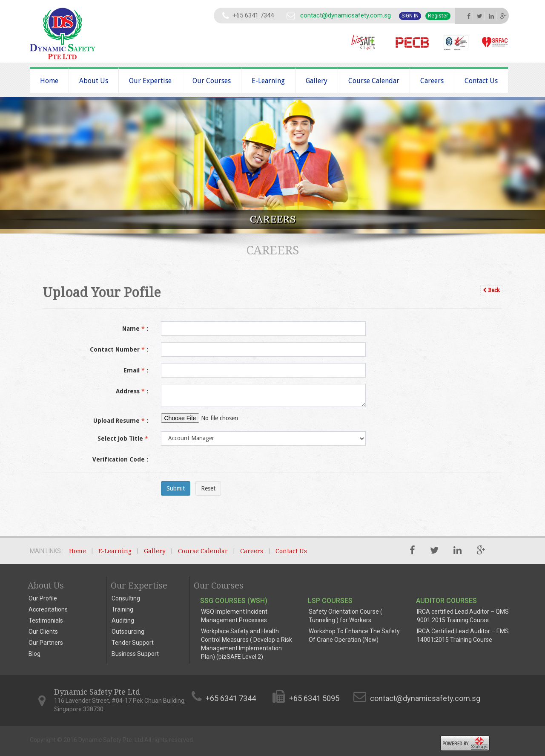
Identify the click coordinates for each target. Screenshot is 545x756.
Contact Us (481, 81)
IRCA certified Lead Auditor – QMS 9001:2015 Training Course (463, 616)
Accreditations (48, 609)
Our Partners (46, 643)
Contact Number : (119, 349)
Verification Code (120, 459)
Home (49, 81)
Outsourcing (128, 632)
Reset (208, 488)
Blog (34, 654)
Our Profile (43, 598)
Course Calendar (374, 81)
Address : (132, 391)
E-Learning (268, 81)
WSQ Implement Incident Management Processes (234, 616)
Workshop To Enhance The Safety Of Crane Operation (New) (354, 635)
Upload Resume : (121, 421)
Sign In (410, 16)
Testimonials (46, 620)
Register (438, 16)
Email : (136, 370)
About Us (94, 81)
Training (122, 609)
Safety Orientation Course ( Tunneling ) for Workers (346, 616)
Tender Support (133, 643)
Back (491, 290)
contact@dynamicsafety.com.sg (346, 15)
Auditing (123, 620)
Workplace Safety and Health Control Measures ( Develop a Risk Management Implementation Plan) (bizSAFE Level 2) (247, 644)
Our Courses (212, 81)
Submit (176, 488)
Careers (432, 81)
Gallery (317, 81)
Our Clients (43, 632)
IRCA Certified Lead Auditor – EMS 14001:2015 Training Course (463, 635)
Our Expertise (150, 81)
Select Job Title (123, 439)
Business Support (135, 654)
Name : (135, 329)
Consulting (126, 598)
